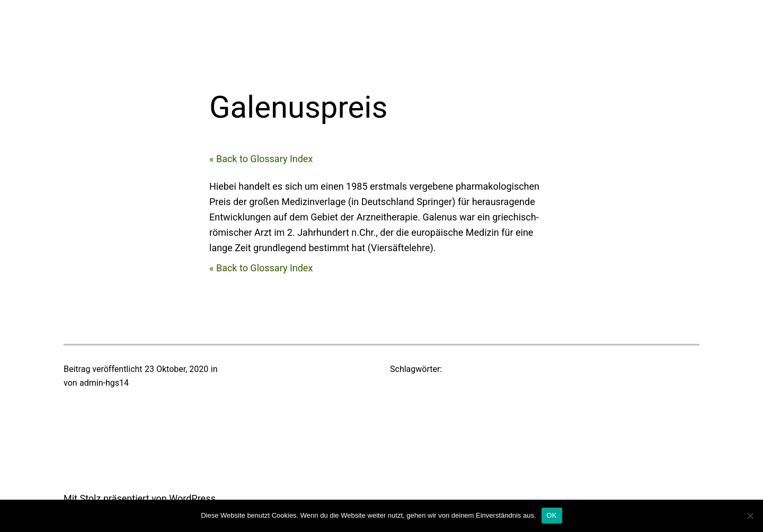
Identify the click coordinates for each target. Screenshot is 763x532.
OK (552, 515)
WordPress (192, 498)
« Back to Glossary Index (261, 159)
